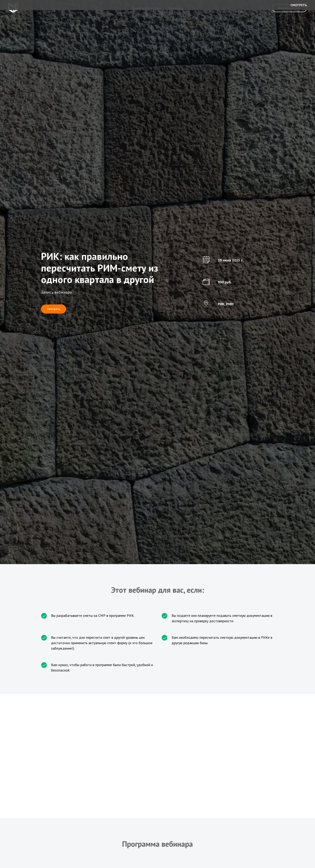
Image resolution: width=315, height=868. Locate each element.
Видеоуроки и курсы (147, 8)
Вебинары (176, 8)
